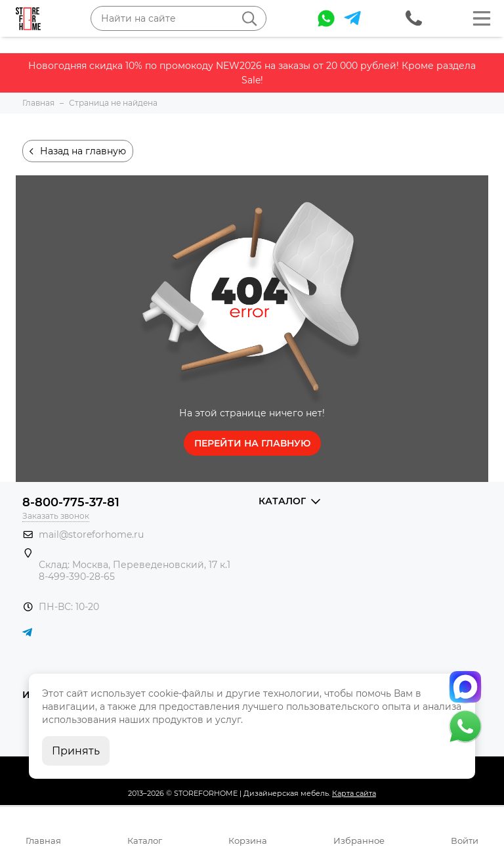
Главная (43, 840)
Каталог (145, 840)
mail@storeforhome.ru (91, 535)
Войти (465, 840)
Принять (76, 751)
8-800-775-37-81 (71, 502)
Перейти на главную (252, 443)
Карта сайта (354, 793)
